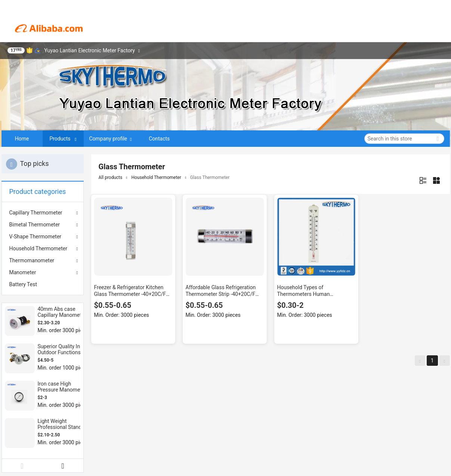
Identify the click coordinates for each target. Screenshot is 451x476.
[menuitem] (43, 284)
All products (111, 177)
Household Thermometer (38, 248)
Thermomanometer (32, 260)
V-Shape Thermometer (35, 237)
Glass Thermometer (210, 177)
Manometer (23, 272)
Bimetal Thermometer (35, 225)
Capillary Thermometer (36, 213)
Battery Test (23, 284)
